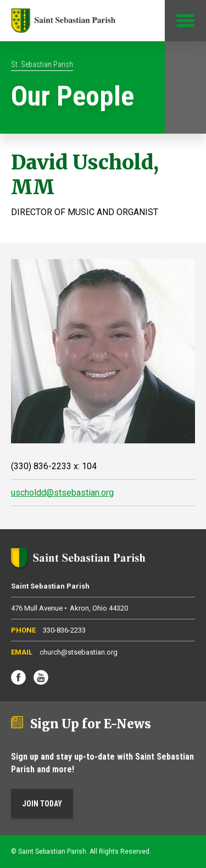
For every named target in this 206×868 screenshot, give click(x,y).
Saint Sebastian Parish (103, 558)
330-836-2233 (64, 630)
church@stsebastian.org (79, 652)
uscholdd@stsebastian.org (62, 493)
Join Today (42, 804)
